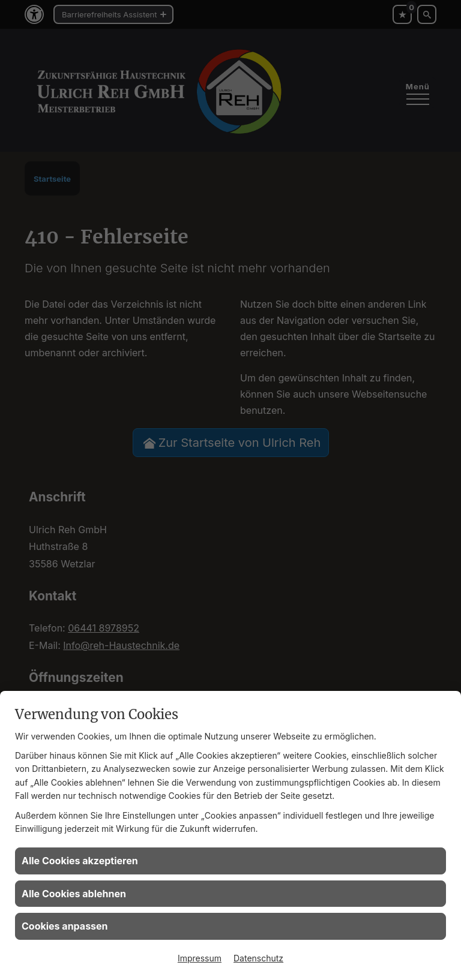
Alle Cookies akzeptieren (80, 861)
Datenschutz (258, 958)
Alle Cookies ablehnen (74, 894)
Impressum (200, 958)
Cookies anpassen (65, 926)
